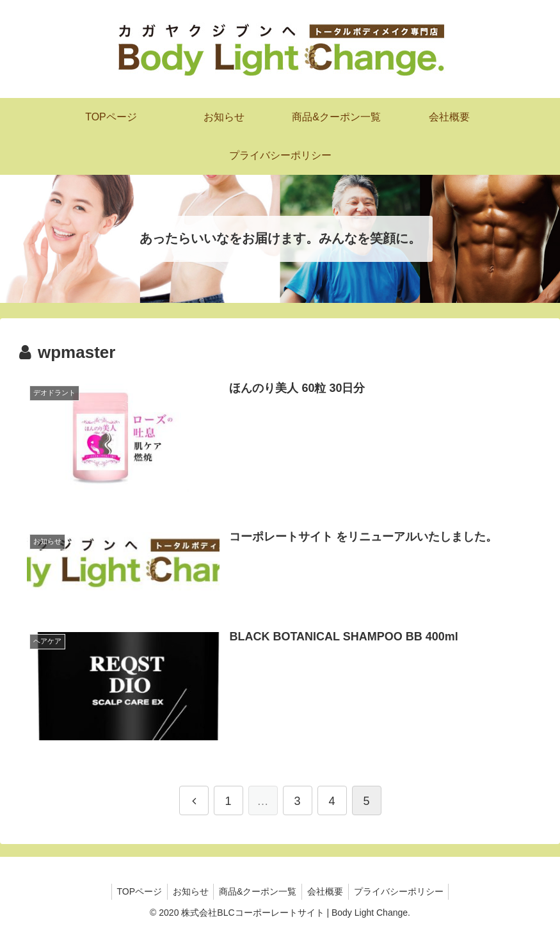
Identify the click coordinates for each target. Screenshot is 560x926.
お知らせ (188, 891)
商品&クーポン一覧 (258, 891)
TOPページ (134, 891)
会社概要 (328, 891)
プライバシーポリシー (404, 891)
